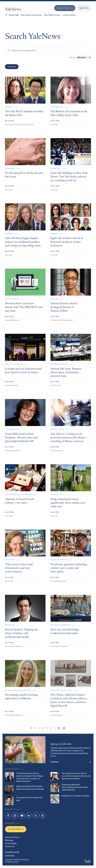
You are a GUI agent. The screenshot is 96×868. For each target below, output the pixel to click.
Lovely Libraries (69, 15)
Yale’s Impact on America (31, 15)
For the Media (11, 843)
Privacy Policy (10, 855)
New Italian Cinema (52, 15)
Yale (88, 862)
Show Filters (12, 67)
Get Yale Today (16, 829)
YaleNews (13, 10)
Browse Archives (12, 837)
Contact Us (10, 846)
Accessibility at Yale (12, 852)
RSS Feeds (9, 840)
